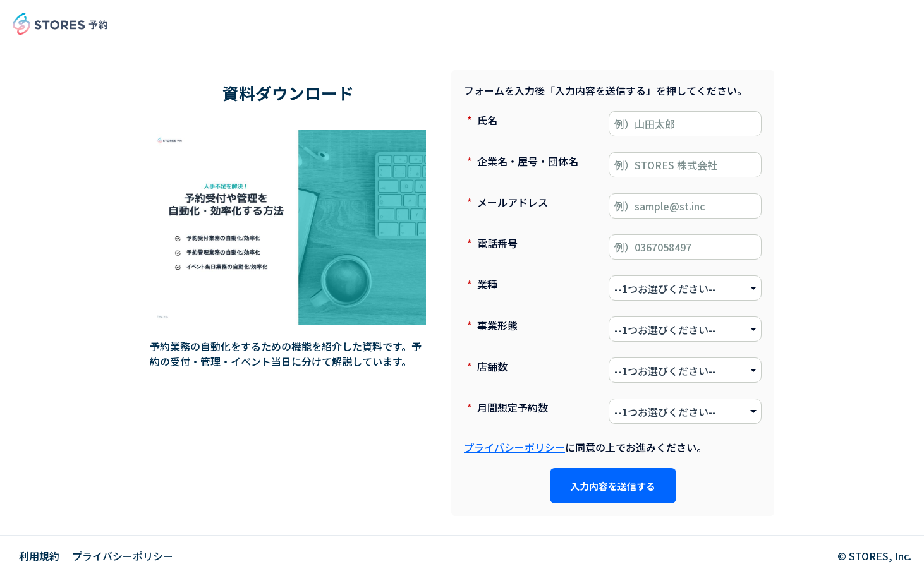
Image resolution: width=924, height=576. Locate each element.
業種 (481, 284)
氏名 (481, 120)
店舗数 (486, 366)
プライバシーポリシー (514, 447)
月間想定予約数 (506, 407)
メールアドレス (506, 202)
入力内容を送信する (613, 486)
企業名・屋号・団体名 (521, 161)
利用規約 (39, 556)
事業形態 (491, 325)
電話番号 (491, 243)
